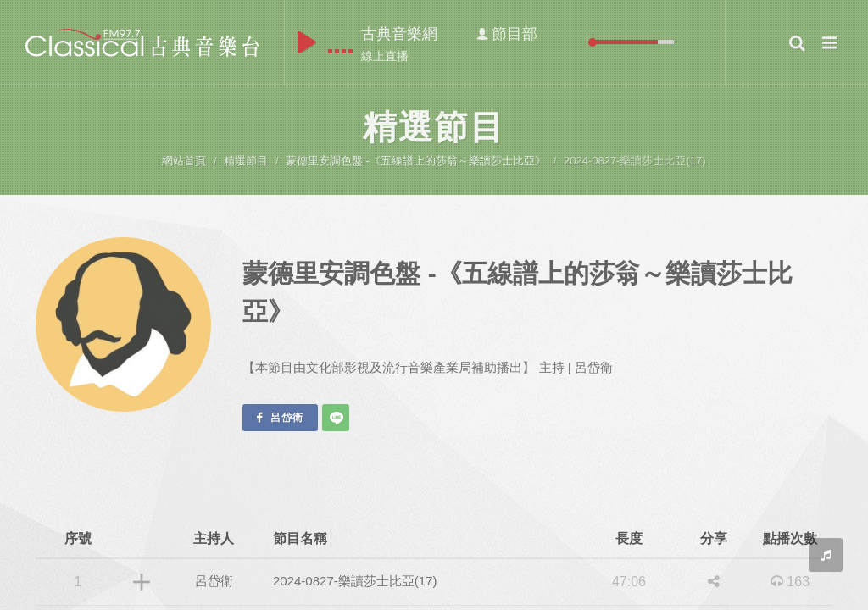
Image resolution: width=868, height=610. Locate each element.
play (306, 42)
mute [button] (580, 42)
